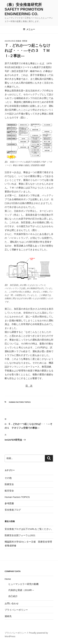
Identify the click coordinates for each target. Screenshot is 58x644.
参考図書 (9, 503)
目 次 (29, 386)
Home (8, 579)
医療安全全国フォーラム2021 (20, 535)
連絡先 (8, 616)
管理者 (25, 41)
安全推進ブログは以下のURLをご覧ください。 (29, 529)
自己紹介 (13, 596)
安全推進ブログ (13, 510)
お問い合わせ (12, 603)
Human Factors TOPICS (20, 402)
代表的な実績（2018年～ (21, 590)
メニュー (29, 29)
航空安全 (9, 491)
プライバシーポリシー (16, 610)
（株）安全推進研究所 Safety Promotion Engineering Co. (25, 9)
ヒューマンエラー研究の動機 (23, 584)
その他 (8, 478)
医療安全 (9, 484)
